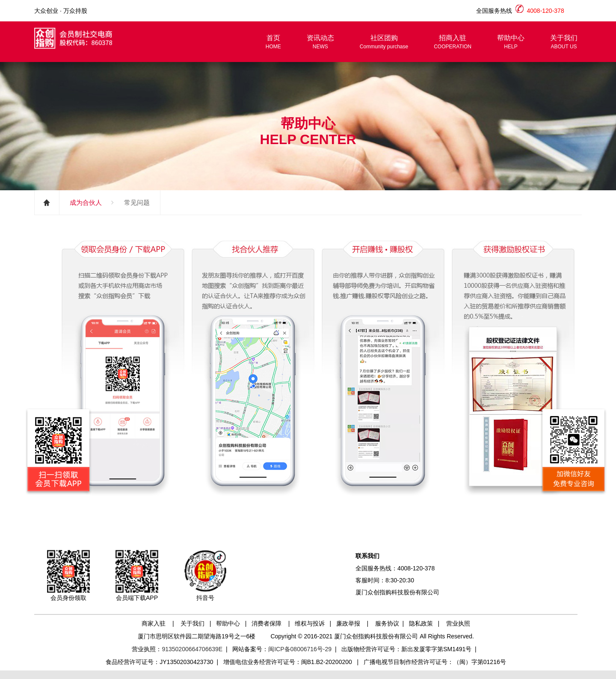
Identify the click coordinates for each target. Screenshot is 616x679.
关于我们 (564, 42)
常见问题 (137, 202)
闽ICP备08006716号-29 (300, 649)
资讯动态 (320, 42)
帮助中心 (511, 42)
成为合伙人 (86, 202)
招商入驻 (453, 42)
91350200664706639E (192, 649)
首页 (273, 42)
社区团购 (384, 42)
